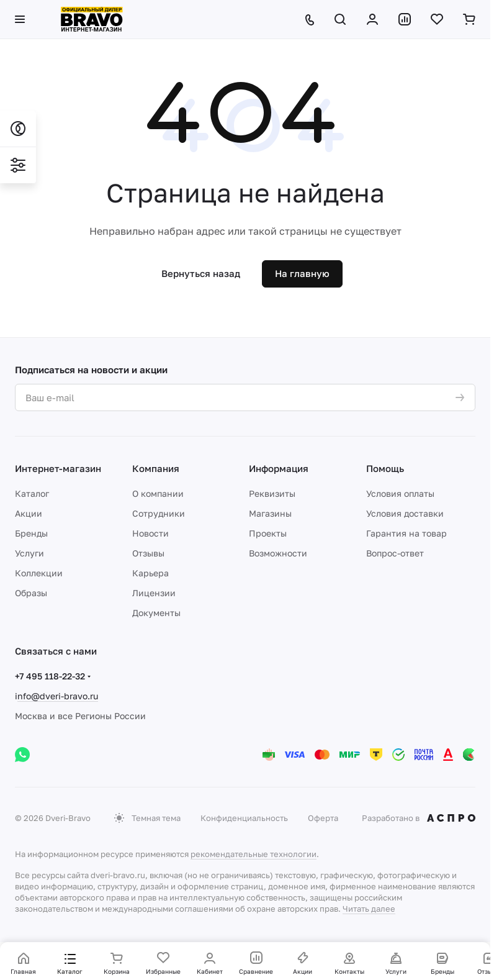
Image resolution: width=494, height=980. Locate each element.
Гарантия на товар (406, 533)
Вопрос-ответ (395, 553)
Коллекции (39, 573)
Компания (156, 468)
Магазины (270, 513)
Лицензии (154, 593)
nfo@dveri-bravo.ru (58, 696)
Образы (31, 593)
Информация (279, 468)
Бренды (31, 533)
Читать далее (369, 909)
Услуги (29, 553)
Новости (150, 533)
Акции (29, 513)
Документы (156, 613)
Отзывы (148, 553)
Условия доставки (405, 513)
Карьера (150, 573)
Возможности (278, 553)
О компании (158, 493)
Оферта (323, 818)
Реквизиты (272, 493)
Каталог (32, 493)
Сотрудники (159, 513)
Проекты (268, 533)
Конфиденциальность (244, 818)
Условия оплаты (400, 493)
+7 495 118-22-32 (50, 676)
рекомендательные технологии (254, 854)
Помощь (385, 468)
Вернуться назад (201, 273)
